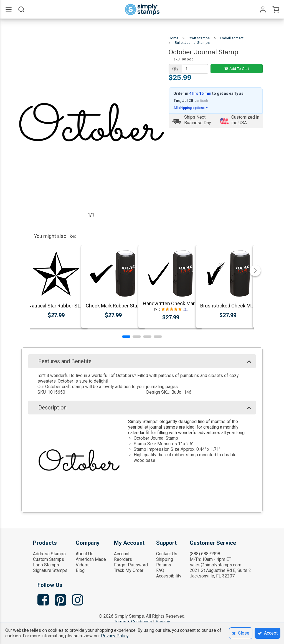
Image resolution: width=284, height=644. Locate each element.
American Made (91, 559)
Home (173, 38)
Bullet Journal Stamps (192, 43)
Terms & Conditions (133, 622)
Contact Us (167, 554)
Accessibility (169, 576)
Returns (164, 565)
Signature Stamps (50, 570)
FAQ (160, 570)
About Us (85, 554)
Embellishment (232, 38)
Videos (83, 565)
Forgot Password (131, 565)
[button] (126, 337)
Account (122, 554)
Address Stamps (49, 554)
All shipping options (191, 108)
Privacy (163, 622)
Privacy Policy (115, 636)
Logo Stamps (46, 565)
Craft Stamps (199, 38)
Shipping (165, 559)
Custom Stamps (49, 559)
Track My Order (129, 570)
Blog (80, 570)
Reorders (123, 559)
